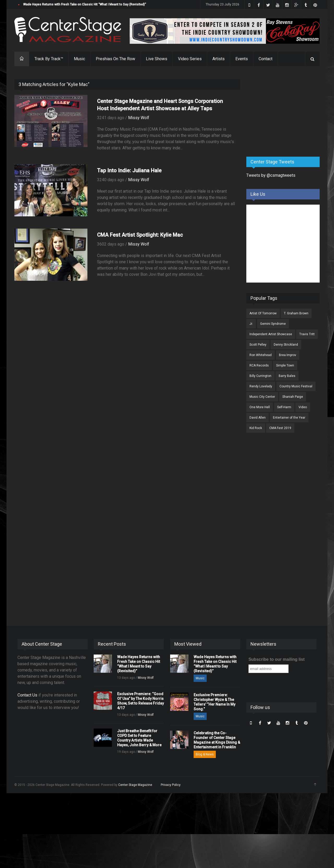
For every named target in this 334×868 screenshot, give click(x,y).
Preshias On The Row (115, 59)
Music (79, 59)
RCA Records (259, 365)
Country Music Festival (296, 386)
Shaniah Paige (293, 397)
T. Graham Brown (296, 313)
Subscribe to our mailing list (276, 659)
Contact (266, 59)
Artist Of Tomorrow (263, 313)
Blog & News (205, 754)
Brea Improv (288, 355)
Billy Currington (260, 376)
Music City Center (262, 397)
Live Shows (157, 59)
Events (242, 59)
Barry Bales (287, 376)
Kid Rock (256, 428)
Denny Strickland (286, 345)
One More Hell (260, 407)
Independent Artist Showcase (271, 334)
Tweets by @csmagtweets (271, 175)
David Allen (258, 418)
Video (303, 407)
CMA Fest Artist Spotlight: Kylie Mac (140, 235)
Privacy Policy (171, 785)
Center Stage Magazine (135, 785)
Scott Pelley (258, 345)
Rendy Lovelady (261, 386)
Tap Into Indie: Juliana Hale (129, 170)
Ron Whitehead (261, 355)
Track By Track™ (49, 59)
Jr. (251, 324)
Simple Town (285, 365)
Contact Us (27, 695)
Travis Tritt (307, 334)
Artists (219, 59)
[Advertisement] (285, 112)
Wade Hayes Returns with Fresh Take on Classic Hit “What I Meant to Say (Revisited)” (85, 4)
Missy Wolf (139, 118)
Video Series (190, 59)
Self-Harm (284, 407)
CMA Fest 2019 (280, 428)
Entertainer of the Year (289, 418)
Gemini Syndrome (273, 324)
